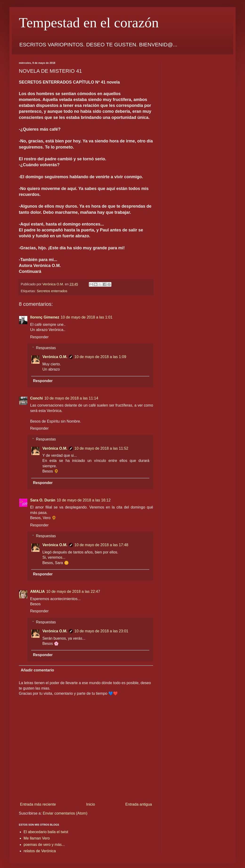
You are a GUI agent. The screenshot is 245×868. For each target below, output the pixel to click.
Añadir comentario (37, 670)
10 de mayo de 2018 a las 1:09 (100, 357)
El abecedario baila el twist (46, 832)
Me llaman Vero (37, 838)
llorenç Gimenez (45, 317)
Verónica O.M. (55, 357)
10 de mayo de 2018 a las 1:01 (87, 317)
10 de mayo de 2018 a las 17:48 (101, 545)
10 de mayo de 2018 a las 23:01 (101, 631)
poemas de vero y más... (44, 845)
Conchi (37, 398)
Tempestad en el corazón (89, 23)
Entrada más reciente (38, 804)
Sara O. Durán (43, 500)
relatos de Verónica (40, 851)
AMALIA (37, 591)
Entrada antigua (139, 804)
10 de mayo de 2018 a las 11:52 (101, 448)
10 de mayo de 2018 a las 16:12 (84, 500)
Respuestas (46, 348)
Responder (39, 337)
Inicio (91, 804)
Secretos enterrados (52, 291)
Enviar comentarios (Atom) (65, 813)
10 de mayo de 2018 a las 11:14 (71, 398)
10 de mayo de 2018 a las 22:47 (73, 591)
